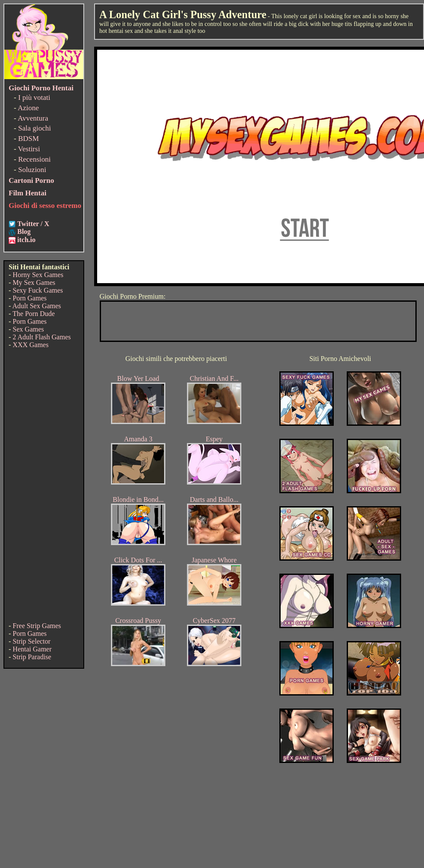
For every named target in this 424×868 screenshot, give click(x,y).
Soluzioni (32, 170)
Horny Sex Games (38, 275)
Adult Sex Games (36, 306)
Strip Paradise (32, 657)
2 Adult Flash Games (42, 337)
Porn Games (30, 298)
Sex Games (28, 329)
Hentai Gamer (32, 649)
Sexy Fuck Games (38, 290)
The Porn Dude (34, 314)
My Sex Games (34, 282)
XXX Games (30, 345)
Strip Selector (32, 641)
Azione (28, 108)
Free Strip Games (37, 626)
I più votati (34, 97)
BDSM (28, 139)
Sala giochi (35, 128)
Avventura (33, 118)
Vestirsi (29, 149)
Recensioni (35, 159)
